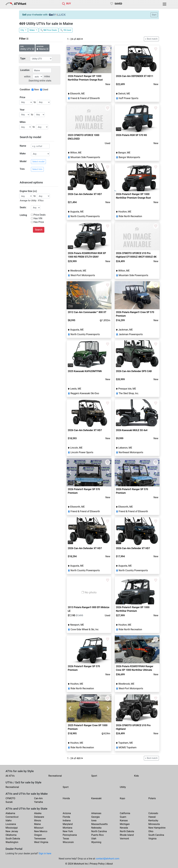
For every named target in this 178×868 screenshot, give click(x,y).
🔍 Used (66, 30)
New (37, 90)
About (110, 864)
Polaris (152, 798)
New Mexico (41, 831)
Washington (12, 842)
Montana (67, 828)
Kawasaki (96, 798)
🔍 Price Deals (49, 30)
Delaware (39, 817)
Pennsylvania (70, 835)
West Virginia (41, 842)
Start (154, 15)
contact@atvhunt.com (107, 859)
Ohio (151, 831)
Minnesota (154, 824)
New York (68, 831)
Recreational (55, 776)
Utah (94, 839)
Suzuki (9, 802)
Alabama (10, 813)
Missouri (39, 828)
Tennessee (40, 839)
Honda (66, 798)
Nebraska (96, 828)
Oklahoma (11, 835)
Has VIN (38, 218)
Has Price (39, 222)
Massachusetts (99, 824)
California (125, 813)
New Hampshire (157, 828)
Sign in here (45, 853)
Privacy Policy (97, 864)
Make (32, 30)
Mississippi (12, 828)
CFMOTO (10, 798)
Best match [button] (152, 39)
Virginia (152, 839)
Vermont (124, 839)
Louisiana (11, 824)
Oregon (38, 835)
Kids (136, 776)
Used (45, 90)
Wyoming (96, 842)
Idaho (9, 820)
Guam (123, 817)
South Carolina (156, 835)
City (22, 30)
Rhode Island (127, 835)
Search (39, 230)
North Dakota (127, 831)
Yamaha (38, 802)
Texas (66, 839)
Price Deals (40, 215)
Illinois (38, 820)
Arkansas (96, 813)
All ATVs (10, 776)
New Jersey (12, 831)
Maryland (68, 824)
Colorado (153, 813)
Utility (123, 787)
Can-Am (38, 798)
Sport (94, 776)
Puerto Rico (97, 835)
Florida (66, 817)
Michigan (125, 824)
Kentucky (153, 820)
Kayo (122, 798)
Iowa (94, 820)
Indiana (67, 820)
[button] (70, 59)
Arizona (67, 813)
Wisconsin (68, 842)
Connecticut (12, 817)
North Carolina (99, 831)
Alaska (38, 813)
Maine (37, 824)
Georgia (95, 817)
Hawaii (152, 817)
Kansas (124, 820)
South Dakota (13, 839)
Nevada (124, 828)
